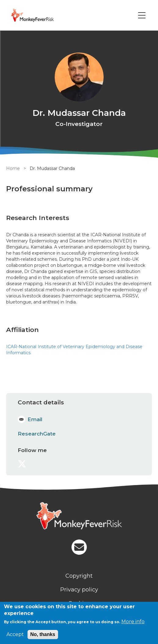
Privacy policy (79, 590)
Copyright (79, 576)
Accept (15, 634)
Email (35, 419)
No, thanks (43, 634)
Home (13, 168)
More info (133, 622)
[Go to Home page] (41, 15)
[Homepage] (79, 517)
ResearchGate (37, 434)
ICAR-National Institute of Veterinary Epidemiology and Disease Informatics (74, 350)
